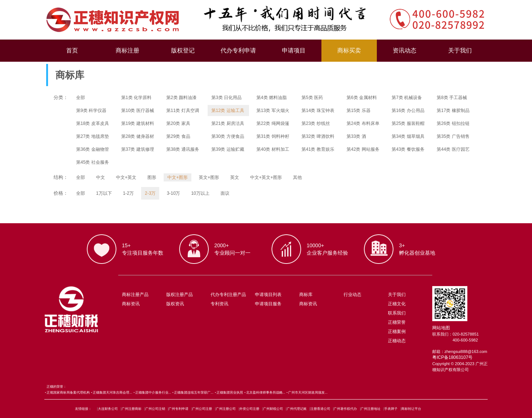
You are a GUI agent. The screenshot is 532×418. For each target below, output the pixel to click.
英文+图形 (209, 177)
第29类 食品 (178, 136)
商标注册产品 (135, 295)
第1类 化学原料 (136, 98)
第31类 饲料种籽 (273, 136)
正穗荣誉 (397, 322)
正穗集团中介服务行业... (153, 392)
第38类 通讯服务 (183, 149)
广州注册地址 (371, 409)
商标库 (306, 295)
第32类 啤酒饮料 (318, 136)
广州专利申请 (178, 409)
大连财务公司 (108, 409)
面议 (225, 193)
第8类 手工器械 (452, 98)
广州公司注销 (155, 409)
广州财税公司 (273, 409)
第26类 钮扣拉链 (453, 123)
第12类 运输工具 (228, 111)
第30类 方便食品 (228, 136)
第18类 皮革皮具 (93, 123)
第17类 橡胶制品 (453, 111)
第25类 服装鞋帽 (408, 123)
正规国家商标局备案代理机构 (68, 392)
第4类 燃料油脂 (272, 98)
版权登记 (183, 50)
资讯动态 (405, 50)
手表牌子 (391, 409)
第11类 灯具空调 (183, 111)
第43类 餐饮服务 (408, 149)
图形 (152, 177)
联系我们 (397, 313)
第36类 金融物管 (93, 149)
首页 (72, 50)
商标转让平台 (411, 409)
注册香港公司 (320, 409)
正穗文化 (397, 304)
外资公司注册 (249, 409)
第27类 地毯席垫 (93, 136)
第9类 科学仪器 (91, 111)
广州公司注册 (202, 409)
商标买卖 (349, 50)
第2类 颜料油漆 (181, 98)
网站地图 (441, 328)
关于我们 (460, 50)
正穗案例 (397, 332)
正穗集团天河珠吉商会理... (112, 392)
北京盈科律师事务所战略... (266, 392)
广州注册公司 (226, 409)
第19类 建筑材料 (138, 123)
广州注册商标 (132, 409)
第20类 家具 (178, 123)
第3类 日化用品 (226, 98)
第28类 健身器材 (138, 136)
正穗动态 (397, 341)
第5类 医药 (312, 98)
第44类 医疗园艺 (453, 149)
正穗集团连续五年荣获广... (194, 392)
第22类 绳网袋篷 (273, 123)
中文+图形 (178, 177)
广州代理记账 (297, 409)
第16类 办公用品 (408, 111)
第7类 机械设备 (407, 98)
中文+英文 (126, 177)
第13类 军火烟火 (273, 111)
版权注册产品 (180, 295)
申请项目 (294, 50)
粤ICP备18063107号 (452, 357)
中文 (100, 177)
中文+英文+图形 (266, 177)
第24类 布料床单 (363, 123)
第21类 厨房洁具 (228, 123)
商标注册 (127, 50)
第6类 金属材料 (362, 98)
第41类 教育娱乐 (318, 149)
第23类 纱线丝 (316, 123)
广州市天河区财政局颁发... (308, 392)
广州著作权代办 (345, 409)
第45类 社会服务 (93, 162)
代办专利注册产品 (228, 295)
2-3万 (150, 193)
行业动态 (352, 295)
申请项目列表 (268, 295)
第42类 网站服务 (363, 149)
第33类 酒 (356, 136)
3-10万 (173, 193)
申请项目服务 (268, 304)
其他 (297, 177)
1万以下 (104, 193)
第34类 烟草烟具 (408, 136)
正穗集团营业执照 (230, 392)
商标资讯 (131, 304)
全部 (81, 98)
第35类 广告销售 (453, 136)
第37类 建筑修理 (138, 149)
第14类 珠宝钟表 (318, 111)
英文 (235, 177)
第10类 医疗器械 (138, 111)
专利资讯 (219, 304)
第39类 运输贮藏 (228, 149)
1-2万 (128, 193)
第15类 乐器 (359, 111)
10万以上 (200, 193)
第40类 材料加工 (273, 149)
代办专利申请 (238, 50)
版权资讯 (175, 304)
